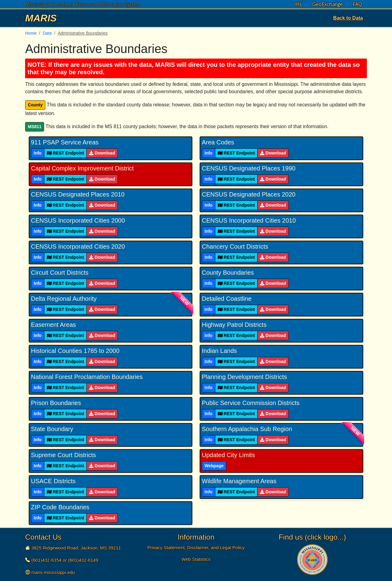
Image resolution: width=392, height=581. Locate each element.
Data (47, 33)
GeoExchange (327, 4)
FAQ (357, 4)
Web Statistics (196, 559)
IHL (298, 4)
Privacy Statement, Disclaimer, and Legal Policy (196, 547)
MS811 (35, 127)
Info (38, 153)
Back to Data (348, 18)
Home (31, 33)
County (35, 105)
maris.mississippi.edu (53, 572)
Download (102, 153)
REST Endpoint (66, 153)
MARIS (41, 18)
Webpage (214, 466)
